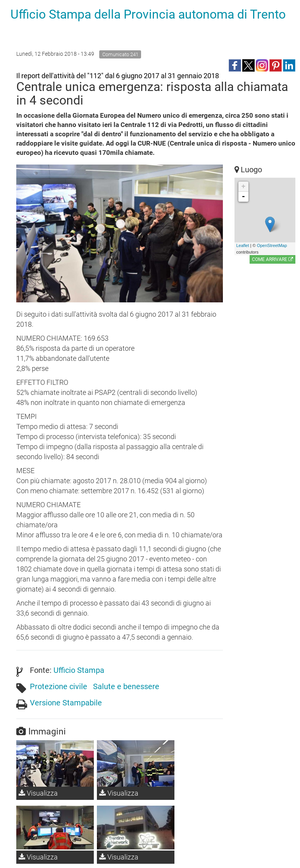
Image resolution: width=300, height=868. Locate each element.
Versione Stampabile (66, 703)
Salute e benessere (126, 686)
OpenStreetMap (272, 245)
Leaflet (243, 245)
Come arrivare (272, 259)
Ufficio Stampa (79, 670)
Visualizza (38, 793)
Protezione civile (59, 686)
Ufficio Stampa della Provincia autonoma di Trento (148, 14)
